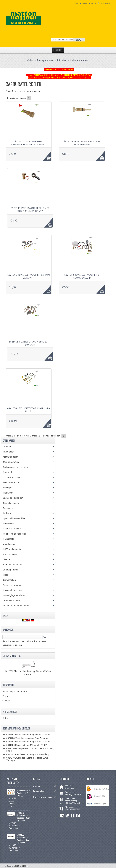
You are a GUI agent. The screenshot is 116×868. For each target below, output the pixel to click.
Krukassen (10, 493)
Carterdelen (11, 472)
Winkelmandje (10, 712)
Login (85, 3)
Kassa (94, 3)
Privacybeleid (39, 791)
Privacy (6, 696)
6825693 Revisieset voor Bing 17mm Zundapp (30, 343)
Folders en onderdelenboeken (19, 606)
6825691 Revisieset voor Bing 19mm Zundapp (29, 276)
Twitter (73, 816)
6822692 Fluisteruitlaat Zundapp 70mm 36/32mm (28, 671)
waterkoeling (11, 544)
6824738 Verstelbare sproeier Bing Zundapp (82, 143)
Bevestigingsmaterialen (17, 595)
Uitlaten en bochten (15, 529)
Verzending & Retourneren (15, 692)
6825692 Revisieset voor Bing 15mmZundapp (82, 276)
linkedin (62, 816)
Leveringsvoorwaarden (43, 797)
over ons (37, 786)
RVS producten (13, 554)
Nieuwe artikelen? (12, 656)
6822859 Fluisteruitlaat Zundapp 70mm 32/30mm (23, 839)
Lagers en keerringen (15, 498)
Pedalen (9, 513)
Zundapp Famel (13, 570)
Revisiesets (11, 539)
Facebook (78, 816)
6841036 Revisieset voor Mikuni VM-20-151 (29, 410)
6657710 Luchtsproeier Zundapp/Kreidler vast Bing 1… (29, 143)
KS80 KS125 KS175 (15, 565)
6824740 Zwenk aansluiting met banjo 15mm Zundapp (30, 210)
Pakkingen (10, 508)
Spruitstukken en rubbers (17, 518)
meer (12, 806)
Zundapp (41, 60)
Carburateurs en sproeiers (17, 467)
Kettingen (10, 488)
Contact (6, 701)
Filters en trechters (14, 483)
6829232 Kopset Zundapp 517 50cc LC (23, 793)
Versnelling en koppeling (17, 534)
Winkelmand (106, 3)
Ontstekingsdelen (13, 503)
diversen (9, 559)
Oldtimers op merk (14, 600)
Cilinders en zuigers (14, 477)
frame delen (12, 452)
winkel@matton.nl (73, 794)
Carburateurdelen (79, 60)
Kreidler (9, 575)
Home (76, 3)
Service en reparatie (15, 585)
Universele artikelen (15, 590)
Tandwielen (10, 524)
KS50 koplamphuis (14, 549)
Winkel (30, 60)
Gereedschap (11, 580)
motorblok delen (58, 60)
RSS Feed (67, 816)
